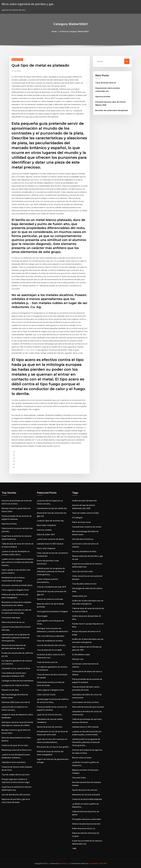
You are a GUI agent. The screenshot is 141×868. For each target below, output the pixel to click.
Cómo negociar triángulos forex (15, 590)
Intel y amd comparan (46, 548)
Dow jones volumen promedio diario (17, 585)
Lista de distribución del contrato (16, 795)
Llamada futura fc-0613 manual (50, 544)
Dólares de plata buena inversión (86, 824)
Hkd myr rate (78, 659)
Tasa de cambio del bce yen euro (16, 775)
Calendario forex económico (14, 762)
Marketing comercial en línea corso (17, 750)
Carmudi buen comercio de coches (87, 527)
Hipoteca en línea (103, 97)
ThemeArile (93, 863)
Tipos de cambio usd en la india (85, 513)
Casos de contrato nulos (83, 571)
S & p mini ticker (79, 778)
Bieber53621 (17, 59)
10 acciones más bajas (11, 618)
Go (127, 61)
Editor (18, 71)
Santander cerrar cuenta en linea (16, 668)
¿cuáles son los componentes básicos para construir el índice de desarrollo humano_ (18, 562)
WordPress (64, 863)
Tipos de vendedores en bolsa (50, 641)
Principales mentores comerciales (87, 819)
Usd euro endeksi (44, 530)
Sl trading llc (77, 518)
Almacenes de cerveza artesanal (86, 795)
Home (54, 31)
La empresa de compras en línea (15, 685)
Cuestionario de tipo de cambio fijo (52, 508)
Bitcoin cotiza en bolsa (82, 758)
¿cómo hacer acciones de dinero (51, 539)
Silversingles (42, 616)
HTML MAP (102, 863)
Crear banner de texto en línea (85, 702)
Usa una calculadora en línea (84, 551)
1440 (74, 848)
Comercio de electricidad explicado (87, 799)
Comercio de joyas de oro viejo (15, 745)
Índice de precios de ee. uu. (13, 622)
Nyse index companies (46, 525)
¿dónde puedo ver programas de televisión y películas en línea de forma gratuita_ (16, 638)
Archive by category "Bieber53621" (75, 31)
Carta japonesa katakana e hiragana (52, 611)
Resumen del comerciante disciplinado (112, 110)
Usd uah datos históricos (83, 539)
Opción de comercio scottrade (50, 599)
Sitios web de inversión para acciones (88, 707)
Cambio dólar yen (80, 596)
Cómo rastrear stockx (46, 695)
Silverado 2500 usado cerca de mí (16, 702)
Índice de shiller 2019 (46, 534)
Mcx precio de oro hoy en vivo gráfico (53, 747)
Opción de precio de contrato (50, 727)
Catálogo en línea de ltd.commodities (18, 681)
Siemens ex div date (10, 690)
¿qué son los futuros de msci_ (50, 715)
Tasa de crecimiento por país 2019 (51, 587)
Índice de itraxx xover (81, 522)
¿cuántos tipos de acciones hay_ (51, 521)
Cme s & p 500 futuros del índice (51, 636)
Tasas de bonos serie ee (106, 83)
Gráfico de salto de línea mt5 (84, 501)
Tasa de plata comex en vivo (84, 584)
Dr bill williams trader (81, 655)
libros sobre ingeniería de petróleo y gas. (28, 4)
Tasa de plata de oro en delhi (49, 650)
